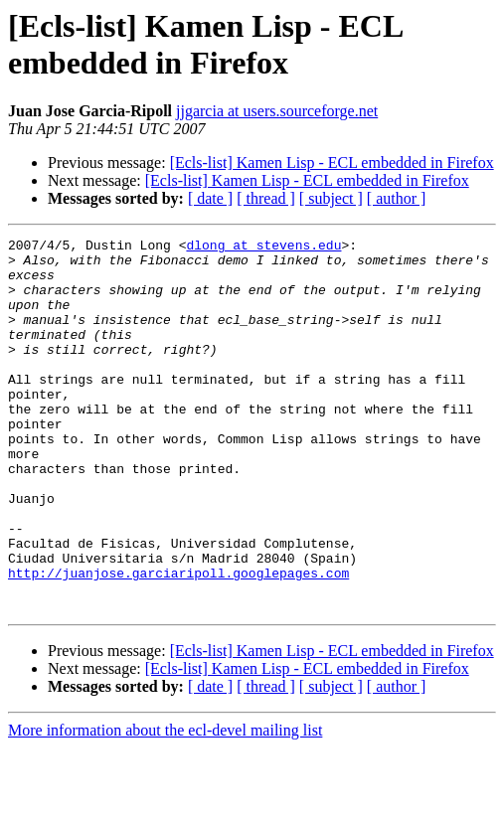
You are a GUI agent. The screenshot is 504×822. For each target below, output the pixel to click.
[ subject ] (331, 198)
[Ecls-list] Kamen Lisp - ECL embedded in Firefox (332, 163)
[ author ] (397, 198)
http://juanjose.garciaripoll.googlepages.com (178, 641)
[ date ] (210, 198)
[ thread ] (266, 198)
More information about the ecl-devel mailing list (165, 805)
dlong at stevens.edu (263, 247)
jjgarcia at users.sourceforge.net (277, 111)
